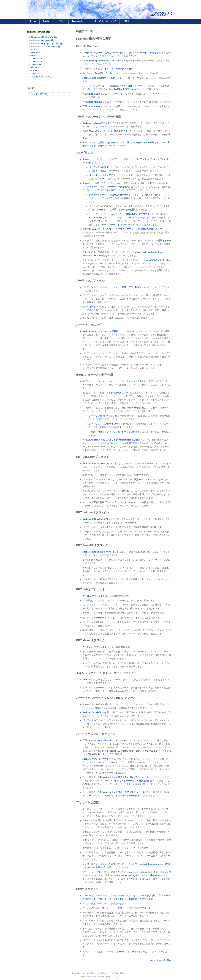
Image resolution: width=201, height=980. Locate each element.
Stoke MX (36, 73)
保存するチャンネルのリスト (97, 307)
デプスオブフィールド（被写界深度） (137, 229)
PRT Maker (95, 102)
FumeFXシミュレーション (108, 73)
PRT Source (95, 106)
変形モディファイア (144, 480)
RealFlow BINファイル (125, 89)
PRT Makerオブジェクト (95, 647)
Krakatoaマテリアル (99, 218)
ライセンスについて (41, 77)
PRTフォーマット (137, 86)
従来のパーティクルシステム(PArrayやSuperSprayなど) (132, 53)
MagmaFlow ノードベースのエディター (109, 131)
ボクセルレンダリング (100, 175)
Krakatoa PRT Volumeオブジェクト (100, 78)
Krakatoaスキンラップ (94, 680)
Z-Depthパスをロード (119, 393)
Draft (34, 56)
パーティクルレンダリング (149, 159)
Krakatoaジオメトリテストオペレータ (119, 777)
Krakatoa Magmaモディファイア (99, 123)
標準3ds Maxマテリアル (138, 214)
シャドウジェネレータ (100, 416)
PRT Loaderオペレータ (100, 740)
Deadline (35, 53)
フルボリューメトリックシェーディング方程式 (106, 187)
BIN (137, 287)
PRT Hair (94, 94)
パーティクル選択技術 (137, 781)
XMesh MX (37, 59)
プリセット (88, 809)
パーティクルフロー (92, 53)
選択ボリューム (130, 491)
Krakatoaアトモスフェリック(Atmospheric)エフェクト (116, 440)
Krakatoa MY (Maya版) (43, 40)
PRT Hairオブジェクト (94, 596)
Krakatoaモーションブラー (102, 229)
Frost (34, 50)
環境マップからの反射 (123, 210)
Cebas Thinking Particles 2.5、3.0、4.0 (101, 61)
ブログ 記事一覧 (39, 94)
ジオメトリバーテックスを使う (118, 69)
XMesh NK (37, 64)
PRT (124, 287)
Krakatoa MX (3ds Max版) (44, 37)
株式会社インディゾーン (97, 977)
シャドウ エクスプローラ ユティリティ (108, 424)
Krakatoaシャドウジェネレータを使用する (119, 432)
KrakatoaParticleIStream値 (96, 712)
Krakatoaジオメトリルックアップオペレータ (122, 792)
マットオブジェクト (132, 381)
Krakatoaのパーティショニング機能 (100, 331)
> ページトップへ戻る (160, 960)
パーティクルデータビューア (97, 720)
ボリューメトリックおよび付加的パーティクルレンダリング (118, 195)
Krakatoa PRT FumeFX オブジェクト (101, 552)
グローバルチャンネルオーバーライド (118, 225)
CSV (131, 287)
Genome (35, 67)
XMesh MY (37, 62)
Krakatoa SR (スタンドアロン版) (47, 44)
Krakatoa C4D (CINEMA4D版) (46, 47)
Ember (34, 70)
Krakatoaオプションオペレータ (98, 759)
